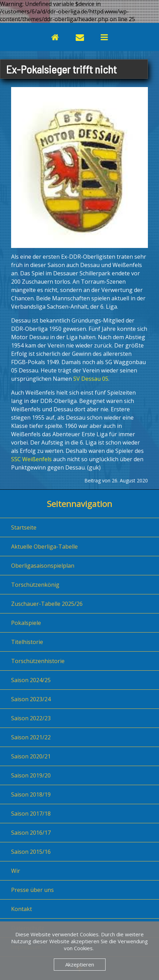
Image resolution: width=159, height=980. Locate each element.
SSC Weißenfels (31, 459)
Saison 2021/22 (31, 737)
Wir (16, 871)
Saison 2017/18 (31, 814)
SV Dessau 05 (91, 379)
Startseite (24, 527)
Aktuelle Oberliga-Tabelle (44, 547)
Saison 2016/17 (31, 833)
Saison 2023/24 (31, 699)
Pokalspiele (26, 623)
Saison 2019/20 (31, 775)
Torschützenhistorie (38, 661)
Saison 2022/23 (31, 718)
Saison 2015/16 (31, 852)
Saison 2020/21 (31, 756)
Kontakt (22, 909)
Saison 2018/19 (31, 794)
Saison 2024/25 (31, 680)
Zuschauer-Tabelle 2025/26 (47, 604)
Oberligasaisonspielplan (43, 566)
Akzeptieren (80, 964)
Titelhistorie (27, 642)
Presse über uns (32, 890)
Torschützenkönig (35, 585)
